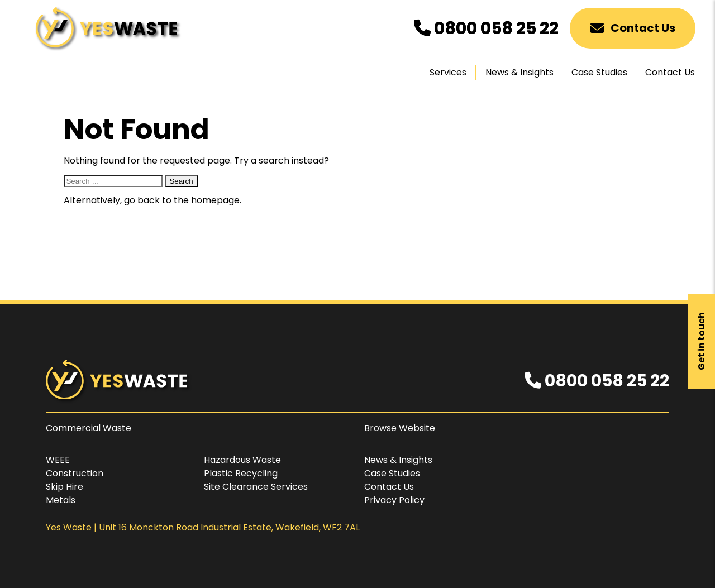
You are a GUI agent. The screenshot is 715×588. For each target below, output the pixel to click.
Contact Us (633, 28)
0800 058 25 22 (486, 28)
